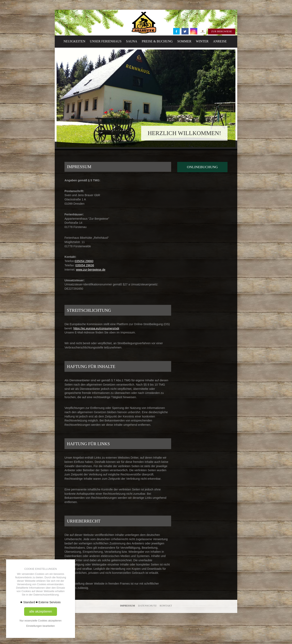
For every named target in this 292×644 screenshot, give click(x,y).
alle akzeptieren (41, 611)
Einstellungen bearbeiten (41, 626)
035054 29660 (84, 261)
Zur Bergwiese (222, 31)
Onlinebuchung (202, 167)
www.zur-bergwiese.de (91, 270)
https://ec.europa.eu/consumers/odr (96, 328)
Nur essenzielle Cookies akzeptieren (41, 621)
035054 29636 (85, 265)
